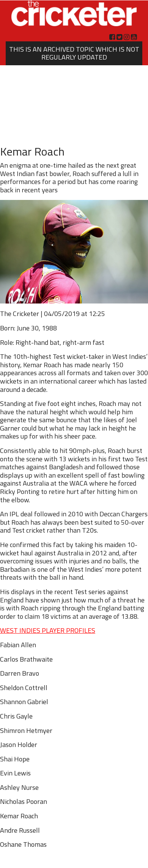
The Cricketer (20, 314)
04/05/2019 (62, 314)
